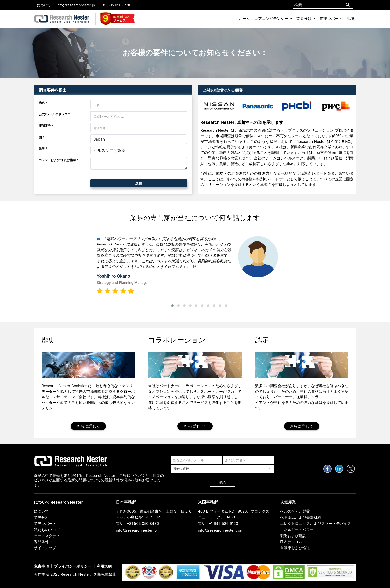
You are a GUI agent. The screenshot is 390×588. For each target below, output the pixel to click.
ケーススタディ (47, 536)
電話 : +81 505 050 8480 (138, 523)
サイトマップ (45, 548)
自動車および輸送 (295, 548)
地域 (350, 19)
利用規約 (104, 566)
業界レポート (45, 523)
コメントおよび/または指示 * (58, 160)
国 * (42, 137)
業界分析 (41, 517)
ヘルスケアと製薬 (295, 511)
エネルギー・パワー (297, 530)
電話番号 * (46, 126)
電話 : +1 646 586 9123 (218, 523)
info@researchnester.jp (76, 5)
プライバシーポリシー (73, 566)
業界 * (43, 149)
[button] (172, 306)
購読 (222, 482)
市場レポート (331, 19)
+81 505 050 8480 (116, 5)
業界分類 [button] (304, 19)
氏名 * (43, 103)
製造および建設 (293, 536)
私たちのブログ (47, 530)
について (44, 5)
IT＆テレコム (291, 542)
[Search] (348, 5)
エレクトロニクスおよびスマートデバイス (316, 523)
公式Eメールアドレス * (54, 114)
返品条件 (41, 542)
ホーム (244, 19)
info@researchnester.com (221, 530)
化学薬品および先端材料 (301, 517)
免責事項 (41, 566)
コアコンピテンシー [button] (272, 19)
